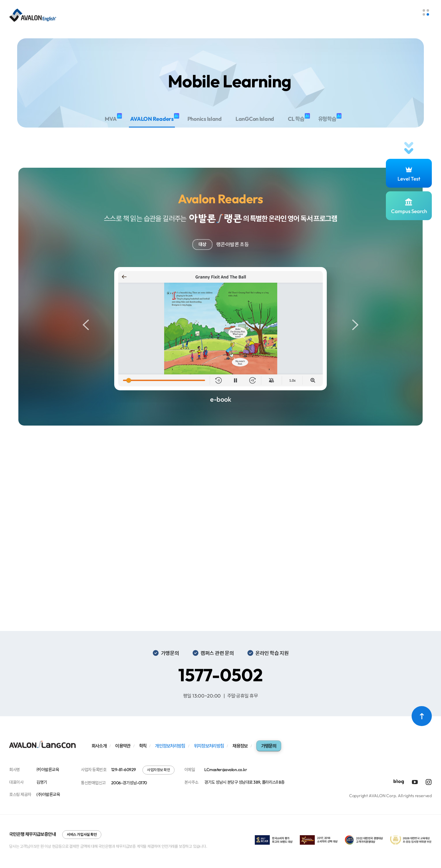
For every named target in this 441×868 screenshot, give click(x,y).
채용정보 (240, 746)
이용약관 (123, 746)
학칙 (143, 746)
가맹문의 (269, 746)
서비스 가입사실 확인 (82, 834)
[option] (221, 335)
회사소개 (99, 746)
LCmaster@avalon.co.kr (226, 770)
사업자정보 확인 (158, 770)
